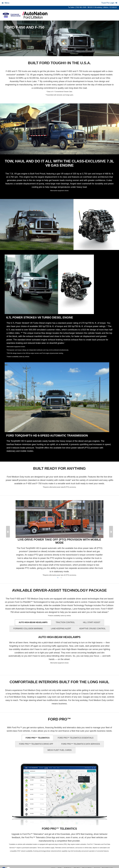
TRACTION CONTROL (65, 622)
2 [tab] (61, 578)
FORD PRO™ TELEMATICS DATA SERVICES (81, 744)
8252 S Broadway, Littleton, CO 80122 (102, 7)
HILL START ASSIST (92, 622)
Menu (6, 3)
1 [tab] (58, 578)
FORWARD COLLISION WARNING (28, 629)
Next (111, 532)
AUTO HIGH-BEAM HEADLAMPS (33, 622)
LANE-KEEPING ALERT (61, 629)
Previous (8, 532)
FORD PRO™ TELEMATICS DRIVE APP (36, 744)
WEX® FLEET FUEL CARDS (59, 750)
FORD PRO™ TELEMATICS (38, 738)
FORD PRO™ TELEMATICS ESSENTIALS (76, 738)
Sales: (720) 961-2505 (77, 7)
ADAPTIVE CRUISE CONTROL (92, 629)
